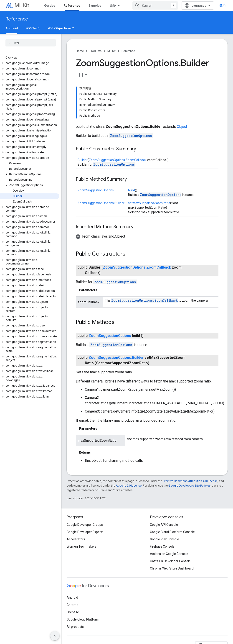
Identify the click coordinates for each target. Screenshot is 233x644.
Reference (17, 19)
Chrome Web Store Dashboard (172, 568)
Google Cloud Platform (83, 619)
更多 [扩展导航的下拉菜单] (113, 5)
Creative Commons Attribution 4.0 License (190, 481)
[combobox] (155, 5)
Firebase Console (162, 547)
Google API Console (164, 525)
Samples (95, 5)
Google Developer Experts (85, 532)
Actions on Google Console (169, 554)
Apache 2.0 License (129, 486)
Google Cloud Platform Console (172, 532)
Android (72, 598)
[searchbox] (31, 43)
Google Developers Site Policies (189, 486)
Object (182, 127)
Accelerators (76, 539)
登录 (223, 5)
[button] (30, 63)
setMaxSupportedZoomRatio (149, 203)
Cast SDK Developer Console (170, 561)
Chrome (72, 605)
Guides (50, 5)
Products (96, 51)
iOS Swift (33, 28)
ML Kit (22, 5)
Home (80, 51)
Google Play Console (165, 539)
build (132, 190)
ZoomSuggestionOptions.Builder (101, 203)
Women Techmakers (82, 547)
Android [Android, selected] (12, 28)
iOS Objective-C (61, 28)
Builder (83, 160)
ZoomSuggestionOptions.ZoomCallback (118, 160)
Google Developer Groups (85, 525)
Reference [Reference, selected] (72, 5)
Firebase (73, 612)
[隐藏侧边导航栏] (55, 636)
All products (75, 627)
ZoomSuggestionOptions (131, 136)
